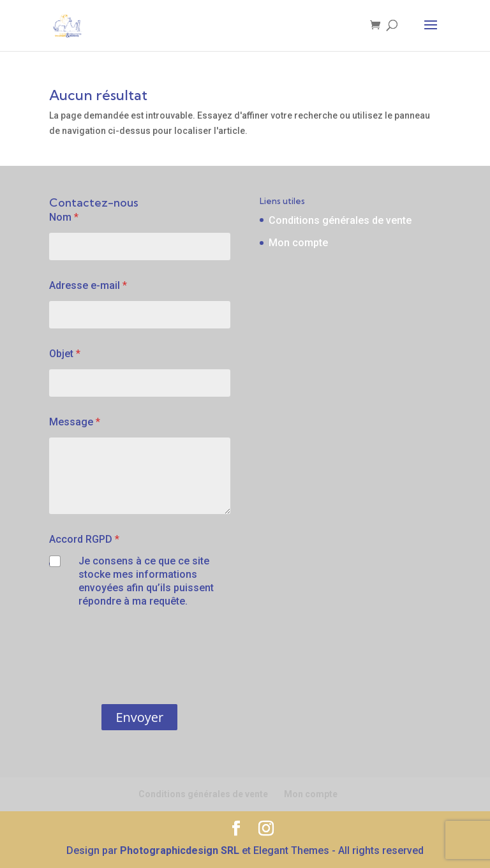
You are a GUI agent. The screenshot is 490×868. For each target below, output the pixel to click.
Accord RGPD (84, 539)
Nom (64, 217)
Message (75, 422)
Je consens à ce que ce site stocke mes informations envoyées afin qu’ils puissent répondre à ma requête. (146, 581)
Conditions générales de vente (340, 220)
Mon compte (298, 243)
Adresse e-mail (88, 285)
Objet (65, 354)
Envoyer (139, 717)
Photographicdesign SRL (180, 850)
